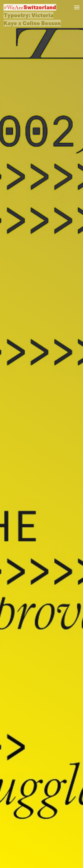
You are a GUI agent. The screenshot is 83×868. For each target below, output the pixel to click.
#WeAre (30, 7)
